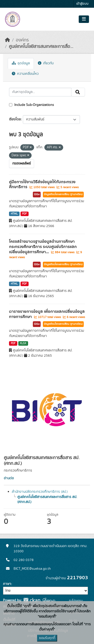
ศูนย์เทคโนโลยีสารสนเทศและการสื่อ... (41, 47)
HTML (14, 214)
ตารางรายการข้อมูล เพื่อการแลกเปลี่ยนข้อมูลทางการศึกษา (47, 314)
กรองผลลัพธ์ (22, 163)
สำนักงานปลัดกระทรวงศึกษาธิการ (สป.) (40, 492)
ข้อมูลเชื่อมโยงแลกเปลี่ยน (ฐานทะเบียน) (63, 194)
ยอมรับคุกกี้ (47, 638)
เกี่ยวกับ (46, 63)
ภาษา (7, 584)
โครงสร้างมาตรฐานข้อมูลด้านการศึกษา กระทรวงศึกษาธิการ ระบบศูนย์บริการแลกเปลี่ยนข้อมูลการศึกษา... (43, 247)
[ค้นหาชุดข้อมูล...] (40, 92)
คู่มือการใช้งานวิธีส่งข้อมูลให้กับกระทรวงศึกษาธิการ (42, 185)
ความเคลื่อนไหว (25, 74)
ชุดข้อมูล (21, 63)
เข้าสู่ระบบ (82, 4)
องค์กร (22, 40)
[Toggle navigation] (84, 19)
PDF (24, 214)
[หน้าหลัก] (8, 40)
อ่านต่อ (9, 478)
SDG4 (37, 194)
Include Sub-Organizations (31, 105)
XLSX (23, 343)
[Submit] (78, 92)
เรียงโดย (15, 119)
